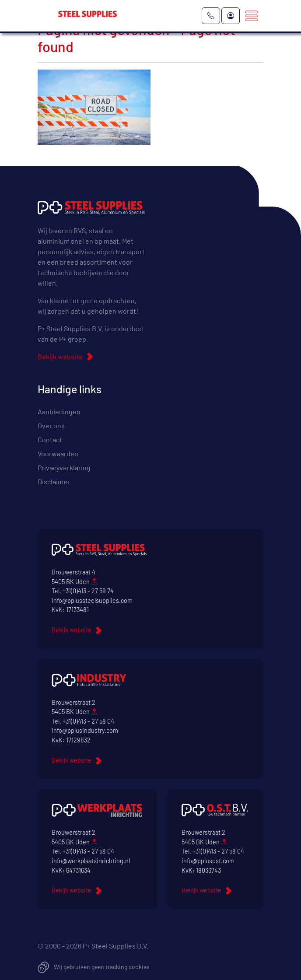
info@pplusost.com (208, 861)
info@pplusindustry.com (85, 730)
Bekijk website (60, 356)
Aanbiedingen (59, 411)
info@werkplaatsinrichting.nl (91, 861)
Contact (50, 439)
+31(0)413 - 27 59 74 (88, 591)
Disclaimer (54, 481)
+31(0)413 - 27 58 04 (88, 721)
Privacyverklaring (64, 467)
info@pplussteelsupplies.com (92, 600)
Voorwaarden (58, 453)
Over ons (51, 425)
